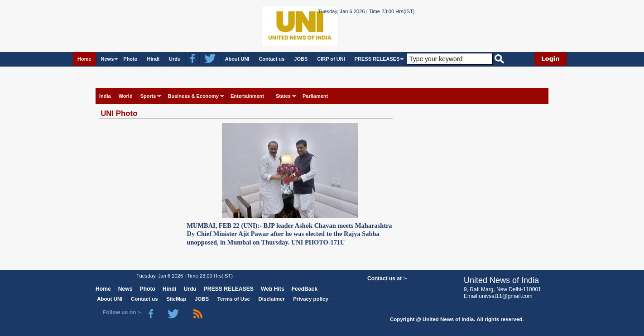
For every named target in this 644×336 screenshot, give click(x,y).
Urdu (175, 59)
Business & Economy (193, 96)
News (108, 59)
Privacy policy (310, 299)
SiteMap (176, 299)
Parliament (315, 96)
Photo (130, 59)
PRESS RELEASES (377, 59)
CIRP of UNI (331, 59)
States (283, 96)
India (105, 96)
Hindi (153, 59)
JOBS (301, 59)
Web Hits (273, 289)
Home (84, 59)
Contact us (272, 59)
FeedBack (305, 289)
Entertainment (247, 96)
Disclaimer (272, 299)
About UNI (237, 59)
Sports (148, 96)
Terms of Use (234, 299)
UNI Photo (119, 113)
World (126, 96)
